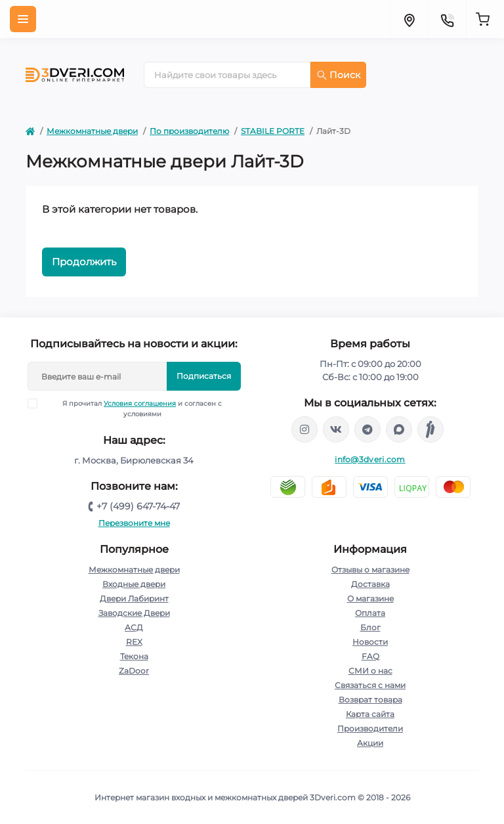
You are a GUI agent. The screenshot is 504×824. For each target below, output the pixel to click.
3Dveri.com (333, 797)
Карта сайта (370, 714)
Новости (370, 642)
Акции (370, 743)
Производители (370, 728)
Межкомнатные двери (92, 131)
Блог (370, 627)
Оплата (370, 613)
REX (134, 642)
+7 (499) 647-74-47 (138, 506)
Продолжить (84, 262)
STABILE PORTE (273, 131)
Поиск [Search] (339, 75)
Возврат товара (370, 700)
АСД (134, 627)
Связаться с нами (370, 685)
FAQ (370, 656)
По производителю (189, 131)
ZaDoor (134, 671)
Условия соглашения (140, 403)
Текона (134, 656)
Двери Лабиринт (134, 598)
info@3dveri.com (370, 459)
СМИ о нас (370, 671)
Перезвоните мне (134, 523)
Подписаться (204, 376)
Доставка (370, 584)
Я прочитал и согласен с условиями (133, 408)
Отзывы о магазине (370, 570)
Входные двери (134, 584)
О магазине (370, 598)
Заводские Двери (134, 613)
